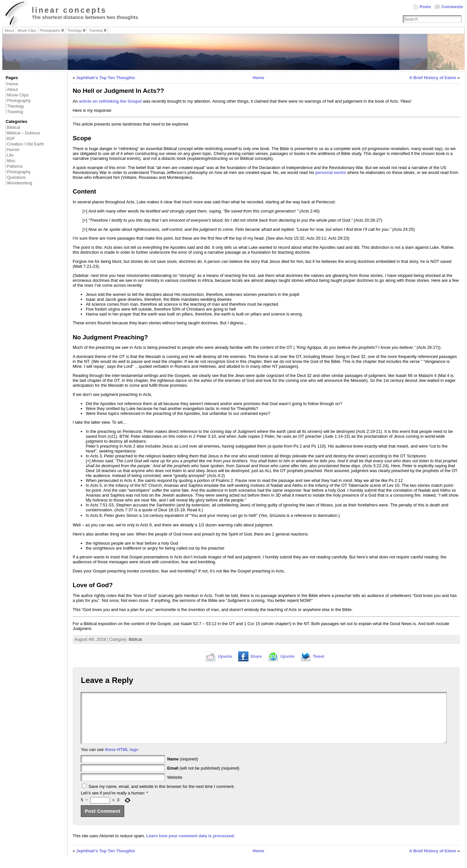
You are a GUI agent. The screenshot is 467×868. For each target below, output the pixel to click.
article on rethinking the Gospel (110, 101)
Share (256, 656)
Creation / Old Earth (25, 144)
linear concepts (69, 10)
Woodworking (19, 183)
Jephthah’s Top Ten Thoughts (106, 78)
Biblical (14, 127)
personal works (331, 172)
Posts (425, 7)
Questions (16, 177)
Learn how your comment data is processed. (191, 846)
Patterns (15, 166)
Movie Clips (18, 95)
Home (12, 84)
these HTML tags (122, 759)
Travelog (15, 112)
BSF (11, 138)
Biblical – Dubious (24, 133)
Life (10, 155)
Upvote (225, 656)
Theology (16, 106)
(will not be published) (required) (203, 778)
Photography (19, 101)
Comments (452, 7)
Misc (11, 161)
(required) (182, 769)
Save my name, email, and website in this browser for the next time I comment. (162, 796)
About (12, 89)
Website (175, 787)
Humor (13, 150)
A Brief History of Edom (433, 78)
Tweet (319, 656)
